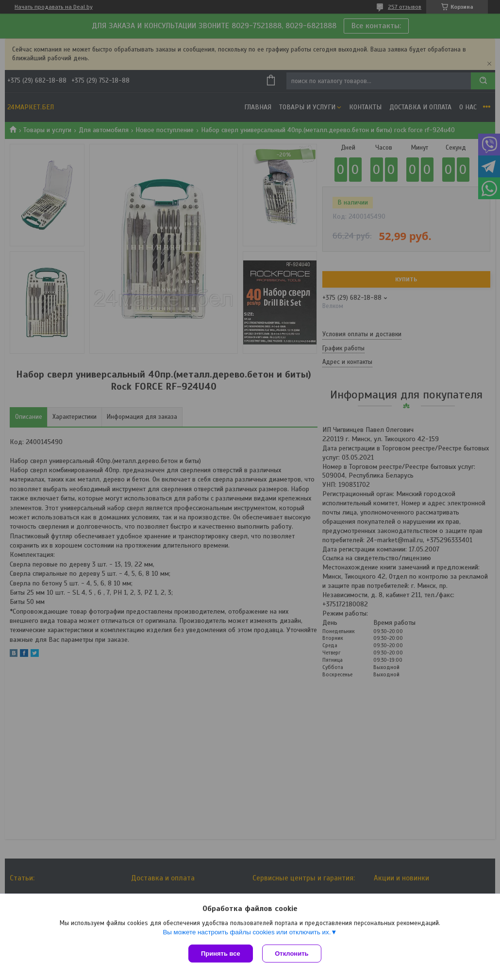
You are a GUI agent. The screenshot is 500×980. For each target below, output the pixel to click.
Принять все (221, 954)
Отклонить (292, 954)
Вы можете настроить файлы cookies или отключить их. (247, 932)
